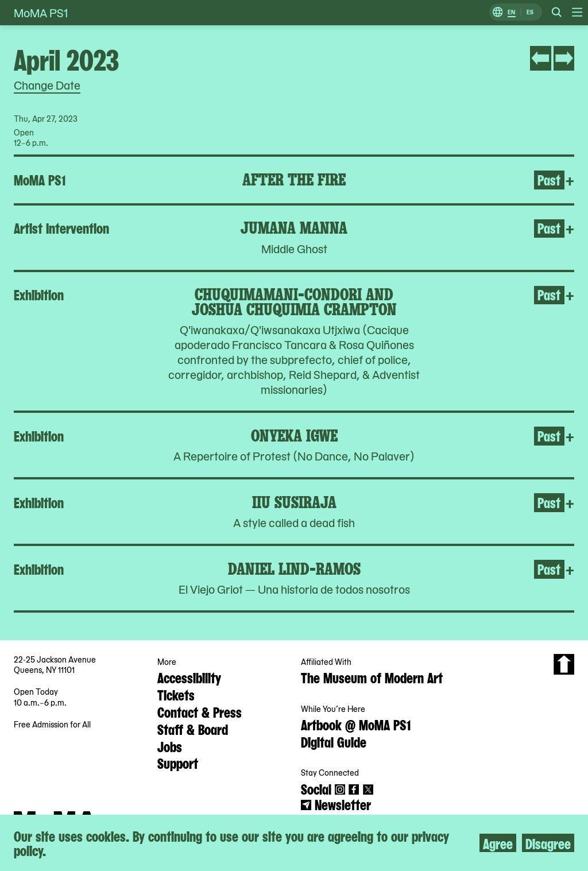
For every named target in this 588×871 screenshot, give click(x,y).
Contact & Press (200, 711)
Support (178, 762)
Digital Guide (334, 741)
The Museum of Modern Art (372, 677)
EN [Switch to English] (511, 12)
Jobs (170, 746)
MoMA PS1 (41, 13)
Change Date (47, 85)
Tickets (176, 694)
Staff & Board (193, 729)
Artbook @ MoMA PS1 (356, 724)
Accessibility (189, 677)
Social (316, 788)
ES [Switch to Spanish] (530, 12)
